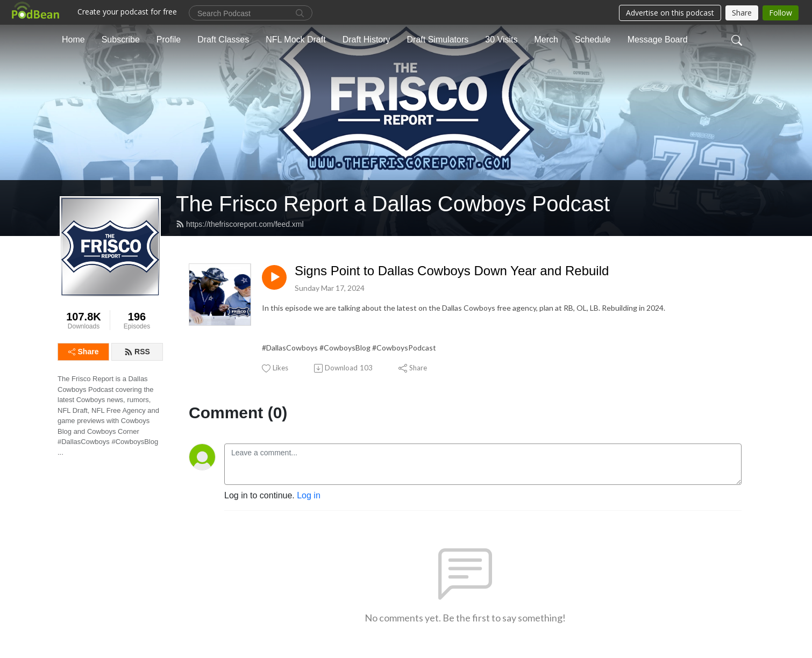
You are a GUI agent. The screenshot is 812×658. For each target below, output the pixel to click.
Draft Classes (223, 40)
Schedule (593, 40)
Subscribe (121, 40)
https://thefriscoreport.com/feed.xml (240, 224)
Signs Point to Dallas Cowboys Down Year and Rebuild (452, 271)
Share (84, 352)
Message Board (658, 40)
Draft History (366, 40)
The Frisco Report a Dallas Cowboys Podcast (393, 204)
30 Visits (501, 40)
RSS (137, 352)
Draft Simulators (438, 40)
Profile (169, 40)
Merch (546, 40)
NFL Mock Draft (295, 40)
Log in (309, 495)
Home (73, 40)
